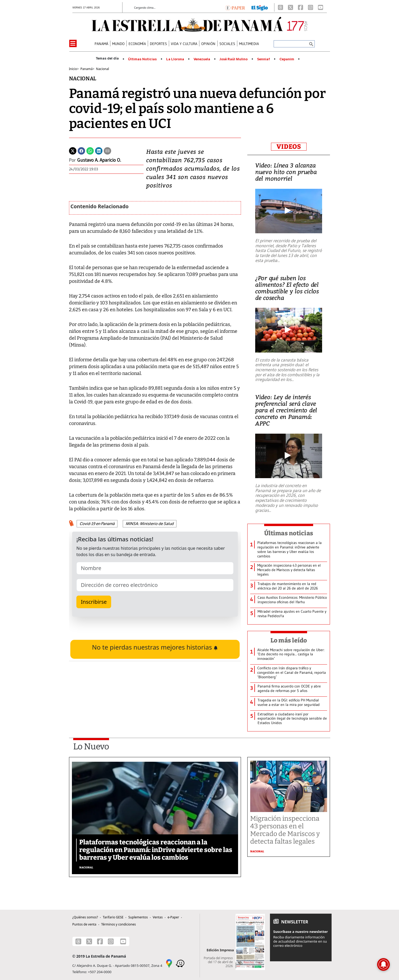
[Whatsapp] (90, 150)
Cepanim (287, 59)
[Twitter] (73, 150)
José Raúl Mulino (233, 59)
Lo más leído (289, 640)
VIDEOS (289, 147)
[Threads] (280, 7)
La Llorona (175, 59)
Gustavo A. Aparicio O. (99, 160)
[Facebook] (301, 7)
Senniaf (263, 59)
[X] (290, 7)
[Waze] (180, 963)
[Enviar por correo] (107, 150)
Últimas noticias (289, 533)
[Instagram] (311, 7)
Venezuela (202, 59)
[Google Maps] (169, 963)
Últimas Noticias (142, 59)
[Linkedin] (99, 150)
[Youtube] (321, 7)
